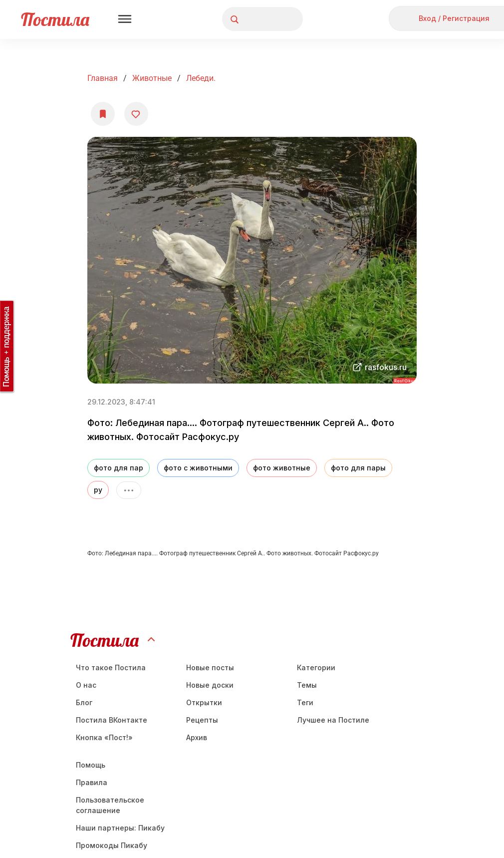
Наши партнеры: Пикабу (120, 828)
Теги (305, 702)
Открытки (204, 702)
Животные (152, 78)
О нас (86, 685)
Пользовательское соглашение (110, 805)
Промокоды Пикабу (112, 845)
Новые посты (210, 667)
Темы (307, 685)
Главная (103, 78)
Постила (55, 19)
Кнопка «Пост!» (104, 737)
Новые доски (210, 685)
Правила (92, 782)
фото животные (282, 468)
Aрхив (197, 737)
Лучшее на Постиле (333, 720)
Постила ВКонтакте (112, 720)
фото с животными (198, 468)
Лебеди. (201, 78)
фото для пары (358, 468)
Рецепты (202, 720)
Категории (316, 667)
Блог (84, 702)
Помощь (91, 765)
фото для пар (119, 468)
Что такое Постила (111, 667)
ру (98, 490)
